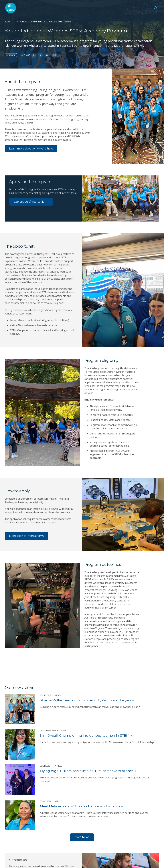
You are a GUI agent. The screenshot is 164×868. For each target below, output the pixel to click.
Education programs (60, 21)
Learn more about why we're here (31, 149)
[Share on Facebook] (34, 55)
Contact (11, 55)
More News (82, 837)
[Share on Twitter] (41, 55)
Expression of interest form (31, 202)
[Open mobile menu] (146, 8)
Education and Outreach (33, 21)
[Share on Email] (54, 55)
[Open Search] (156, 8)
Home (7, 21)
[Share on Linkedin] (47, 55)
